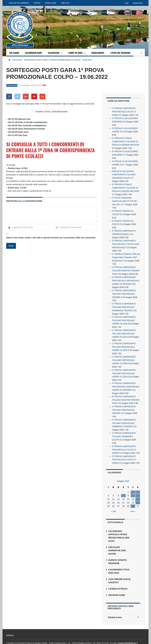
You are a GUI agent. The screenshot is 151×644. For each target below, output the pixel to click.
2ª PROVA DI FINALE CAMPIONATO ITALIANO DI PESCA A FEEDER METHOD (126, 141)
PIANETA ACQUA (51, 3)
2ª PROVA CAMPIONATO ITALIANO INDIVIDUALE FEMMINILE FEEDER (124, 416)
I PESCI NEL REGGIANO (120, 53)
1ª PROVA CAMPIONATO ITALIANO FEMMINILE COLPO (124, 429)
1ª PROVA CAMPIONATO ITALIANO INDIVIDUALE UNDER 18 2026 (124, 342)
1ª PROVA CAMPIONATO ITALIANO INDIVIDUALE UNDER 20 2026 (124, 329)
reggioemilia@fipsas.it (127, 635)
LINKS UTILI (65, 3)
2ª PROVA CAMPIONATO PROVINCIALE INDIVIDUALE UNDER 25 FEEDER (126, 277)
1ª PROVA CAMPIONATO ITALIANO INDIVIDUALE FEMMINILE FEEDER (124, 303)
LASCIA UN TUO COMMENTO (19, 3)
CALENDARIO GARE (33, 53)
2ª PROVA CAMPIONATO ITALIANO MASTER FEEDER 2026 (126, 267)
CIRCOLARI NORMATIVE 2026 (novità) (117, 542)
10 (138, 488)
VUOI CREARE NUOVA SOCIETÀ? (119, 573)
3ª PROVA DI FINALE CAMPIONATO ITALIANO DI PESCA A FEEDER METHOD (126, 186)
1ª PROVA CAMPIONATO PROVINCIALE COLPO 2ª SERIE (124, 112)
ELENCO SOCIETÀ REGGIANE (118, 554)
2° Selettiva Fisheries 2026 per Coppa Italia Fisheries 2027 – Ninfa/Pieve (126, 254)
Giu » (133, 503)
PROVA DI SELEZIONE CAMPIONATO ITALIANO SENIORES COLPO (124, 173)
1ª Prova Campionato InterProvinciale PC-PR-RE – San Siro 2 (125, 199)
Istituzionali (17, 60)
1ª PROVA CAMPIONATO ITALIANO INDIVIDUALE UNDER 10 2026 (124, 368)
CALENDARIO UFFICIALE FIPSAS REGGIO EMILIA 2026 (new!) (119, 528)
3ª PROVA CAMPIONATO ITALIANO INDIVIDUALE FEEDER (124, 403)
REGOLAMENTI (98, 53)
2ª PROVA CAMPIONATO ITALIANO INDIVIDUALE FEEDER (124, 290)
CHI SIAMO (14, 53)
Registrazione (138, 3)
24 (138, 495)
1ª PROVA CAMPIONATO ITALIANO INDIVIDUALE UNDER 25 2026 (124, 316)
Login (127, 3)
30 (133, 498)
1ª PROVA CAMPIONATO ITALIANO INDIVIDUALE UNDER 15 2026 (124, 355)
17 (138, 491)
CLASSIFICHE (54, 53)
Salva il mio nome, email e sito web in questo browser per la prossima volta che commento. (51, 237)
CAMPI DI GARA (75, 53)
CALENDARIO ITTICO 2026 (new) (119, 563)
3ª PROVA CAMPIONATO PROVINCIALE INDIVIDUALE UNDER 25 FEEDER (126, 380)
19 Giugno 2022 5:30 (29, 85)
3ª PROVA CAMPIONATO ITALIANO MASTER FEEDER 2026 (126, 393)
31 (138, 498)
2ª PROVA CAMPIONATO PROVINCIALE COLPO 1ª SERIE (124, 452)
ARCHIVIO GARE (117, 587)
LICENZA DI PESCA (118, 581)
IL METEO (37, 3)
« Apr (114, 503)
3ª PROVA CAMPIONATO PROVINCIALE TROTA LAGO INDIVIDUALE (126, 241)
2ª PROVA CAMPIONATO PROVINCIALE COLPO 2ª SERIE (124, 442)
